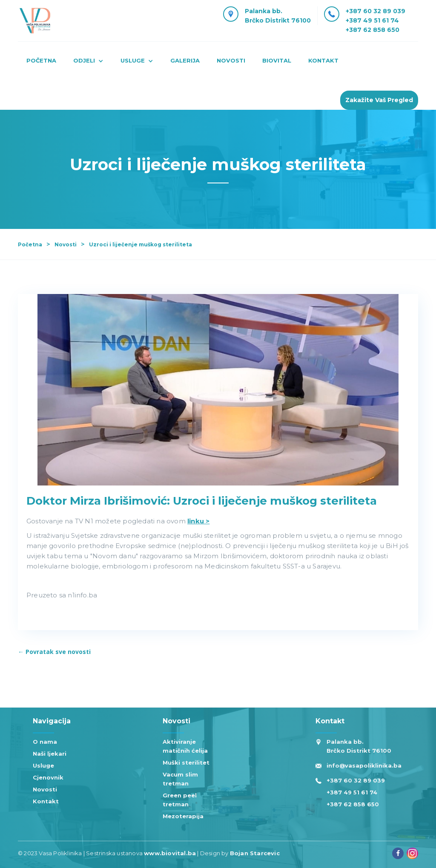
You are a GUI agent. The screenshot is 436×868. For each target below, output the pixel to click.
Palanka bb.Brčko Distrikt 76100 (278, 16)
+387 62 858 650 (373, 30)
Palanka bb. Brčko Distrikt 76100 (359, 746)
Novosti (66, 244)
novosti (231, 60)
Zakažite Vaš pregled (379, 100)
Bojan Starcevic (255, 853)
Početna (41, 60)
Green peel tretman (180, 800)
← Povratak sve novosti (54, 652)
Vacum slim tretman (180, 779)
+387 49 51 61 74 (372, 20)
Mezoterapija (183, 816)
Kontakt (46, 801)
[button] (88, 61)
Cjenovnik (48, 777)
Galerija (185, 60)
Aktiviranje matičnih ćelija (185, 746)
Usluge (43, 765)
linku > (198, 521)
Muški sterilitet (186, 762)
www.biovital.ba (170, 853)
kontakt (323, 60)
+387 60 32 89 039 (376, 11)
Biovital (277, 60)
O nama (45, 742)
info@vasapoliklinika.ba (364, 765)
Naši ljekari (50, 754)
